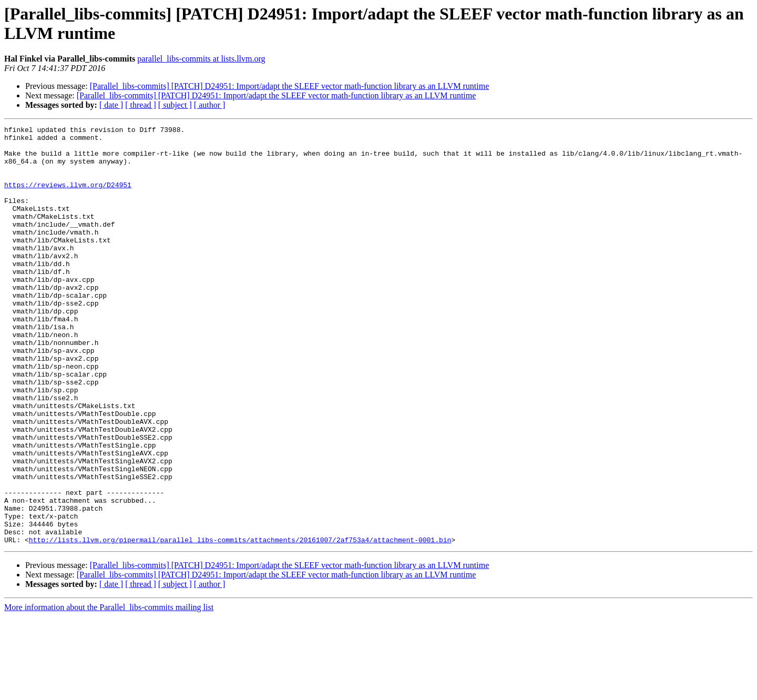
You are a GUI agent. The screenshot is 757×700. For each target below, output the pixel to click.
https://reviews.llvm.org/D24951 (68, 197)
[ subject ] (175, 105)
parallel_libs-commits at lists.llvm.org (201, 59)
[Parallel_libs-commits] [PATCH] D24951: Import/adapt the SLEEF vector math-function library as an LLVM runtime (290, 86)
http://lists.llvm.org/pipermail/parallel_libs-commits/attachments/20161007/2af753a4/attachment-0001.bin (240, 623)
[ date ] (111, 105)
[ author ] (210, 105)
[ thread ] (141, 105)
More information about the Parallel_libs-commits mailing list (109, 691)
